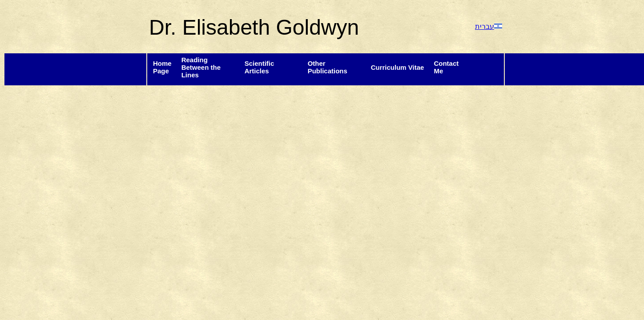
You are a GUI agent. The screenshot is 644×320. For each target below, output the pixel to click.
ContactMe (446, 67)
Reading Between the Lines (201, 67)
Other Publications (328, 67)
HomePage (162, 67)
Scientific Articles (260, 67)
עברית (489, 26)
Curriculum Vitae (398, 67)
